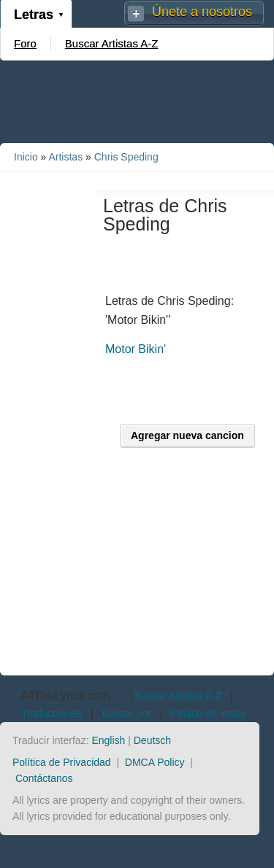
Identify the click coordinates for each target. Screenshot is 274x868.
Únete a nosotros (202, 12)
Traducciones (52, 713)
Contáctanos (44, 778)
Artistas (65, 157)
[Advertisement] (137, 101)
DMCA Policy (155, 762)
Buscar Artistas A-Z (112, 43)
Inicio (26, 157)
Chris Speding (126, 157)
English (108, 740)
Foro (25, 43)
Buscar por (127, 713)
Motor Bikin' (136, 349)
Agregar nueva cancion (187, 435)
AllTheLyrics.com (65, 695)
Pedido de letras (208, 713)
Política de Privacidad (62, 762)
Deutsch (152, 740)
